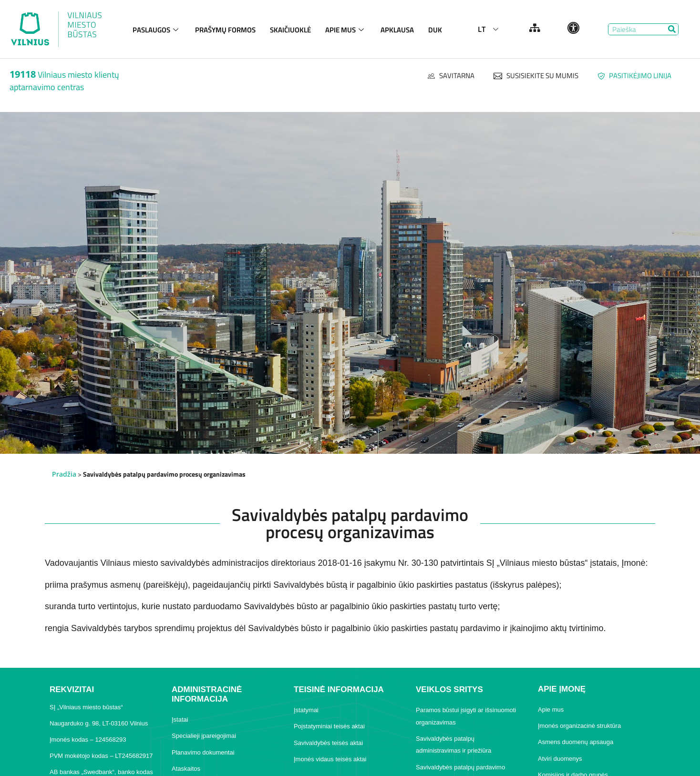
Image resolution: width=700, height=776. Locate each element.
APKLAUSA (397, 28)
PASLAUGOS (157, 28)
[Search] (672, 29)
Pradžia (64, 474)
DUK (435, 28)
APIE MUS (346, 28)
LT (482, 29)
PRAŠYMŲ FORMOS (225, 28)
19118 (23, 74)
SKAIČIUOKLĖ (290, 28)
